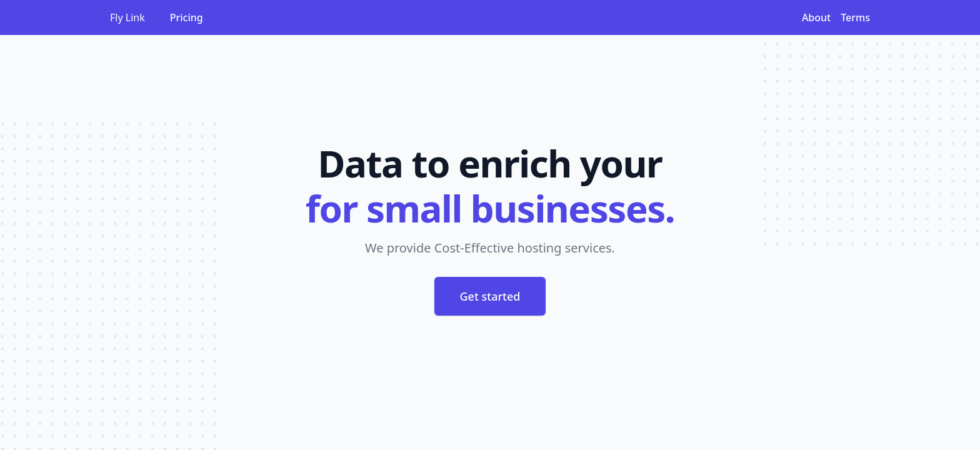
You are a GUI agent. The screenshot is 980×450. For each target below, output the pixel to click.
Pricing (187, 17)
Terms (855, 17)
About (816, 17)
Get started (490, 296)
